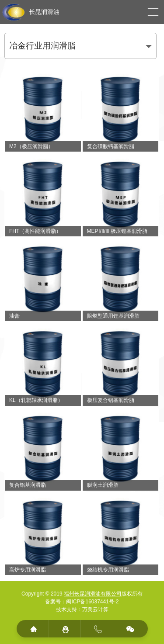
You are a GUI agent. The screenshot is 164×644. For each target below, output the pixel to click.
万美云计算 (95, 609)
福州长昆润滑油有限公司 (93, 594)
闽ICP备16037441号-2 (92, 602)
